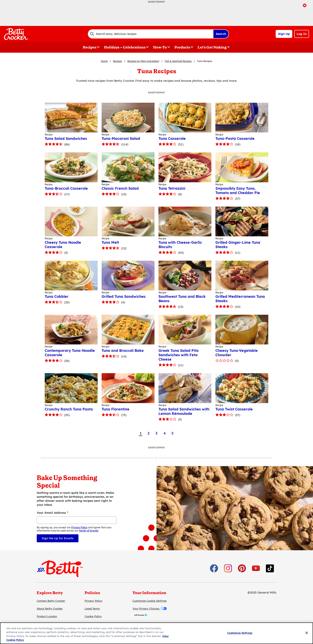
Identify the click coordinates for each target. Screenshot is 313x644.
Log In (302, 34)
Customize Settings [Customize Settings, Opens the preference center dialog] (240, 633)
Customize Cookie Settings (150, 601)
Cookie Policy (93, 616)
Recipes (117, 61)
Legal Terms (92, 608)
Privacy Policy (94, 601)
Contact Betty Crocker (51, 601)
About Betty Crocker (50, 608)
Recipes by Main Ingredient (143, 61)
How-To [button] (160, 47)
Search (221, 34)
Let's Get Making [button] (212, 47)
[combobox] (151, 34)
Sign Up (284, 34)
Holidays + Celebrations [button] (125, 47)
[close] (305, 6)
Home (104, 61)
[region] (156, 633)
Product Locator (47, 616)
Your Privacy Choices (150, 608)
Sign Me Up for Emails (58, 538)
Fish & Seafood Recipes (178, 61)
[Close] (307, 633)
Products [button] (182, 47)
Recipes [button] (90, 47)
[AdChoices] (140, 616)
